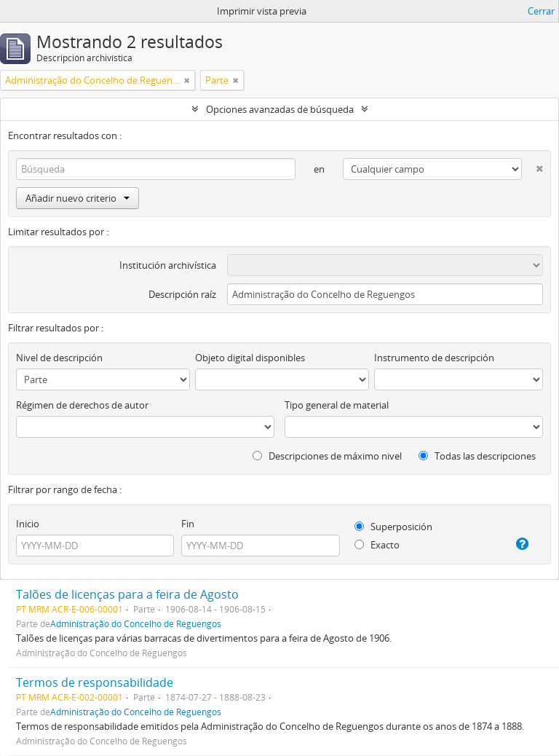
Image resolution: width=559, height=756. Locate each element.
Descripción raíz (182, 294)
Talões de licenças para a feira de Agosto (127, 594)
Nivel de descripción (59, 358)
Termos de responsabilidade (95, 682)
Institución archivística (168, 265)
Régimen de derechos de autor (82, 405)
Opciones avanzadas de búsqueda (280, 109)
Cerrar (541, 11)
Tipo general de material (337, 405)
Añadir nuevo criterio (78, 198)
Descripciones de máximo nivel (327, 456)
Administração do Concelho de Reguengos (136, 623)
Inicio (28, 524)
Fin (188, 524)
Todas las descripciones (477, 456)
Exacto (377, 545)
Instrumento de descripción (434, 358)
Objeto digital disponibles (250, 358)
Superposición (393, 527)
